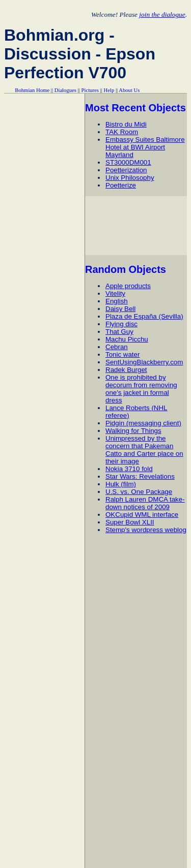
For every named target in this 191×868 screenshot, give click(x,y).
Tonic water (122, 354)
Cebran (117, 347)
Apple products (128, 286)
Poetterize (121, 185)
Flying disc (121, 324)
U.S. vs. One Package (139, 492)
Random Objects (126, 269)
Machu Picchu (127, 339)
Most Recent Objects (135, 108)
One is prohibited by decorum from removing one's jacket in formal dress (141, 389)
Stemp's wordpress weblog (146, 530)
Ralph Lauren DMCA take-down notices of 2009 (145, 503)
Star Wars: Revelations (140, 476)
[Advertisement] (138, 226)
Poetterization (126, 170)
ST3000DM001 (128, 162)
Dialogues (65, 90)
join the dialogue (162, 14)
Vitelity (115, 293)
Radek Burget (126, 370)
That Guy (119, 332)
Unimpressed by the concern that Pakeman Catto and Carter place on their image (144, 450)
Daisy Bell (120, 309)
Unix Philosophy (130, 178)
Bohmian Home (32, 90)
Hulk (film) (121, 484)
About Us (129, 90)
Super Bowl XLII (130, 522)
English (117, 301)
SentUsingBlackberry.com (144, 362)
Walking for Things (133, 431)
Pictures (90, 90)
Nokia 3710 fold (129, 469)
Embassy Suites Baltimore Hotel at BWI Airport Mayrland (145, 147)
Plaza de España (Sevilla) (144, 316)
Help (109, 90)
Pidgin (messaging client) (143, 423)
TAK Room (122, 132)
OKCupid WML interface (142, 515)
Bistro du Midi (126, 124)
